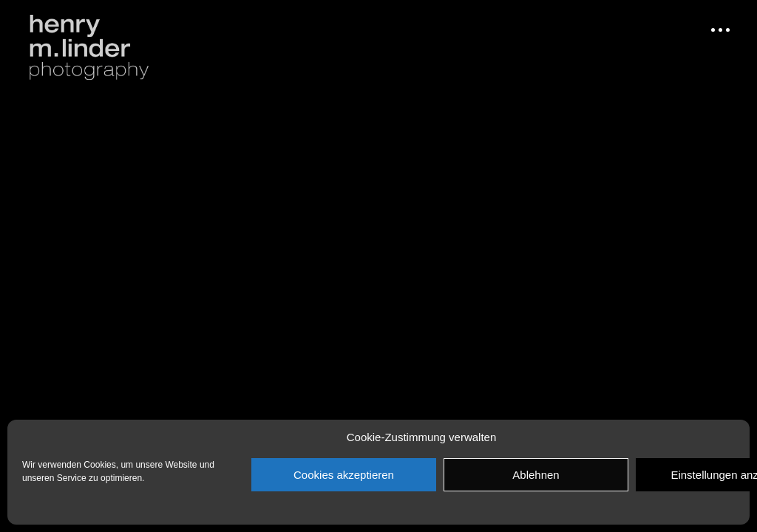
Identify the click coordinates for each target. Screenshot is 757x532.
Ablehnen (536, 475)
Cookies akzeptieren (344, 475)
